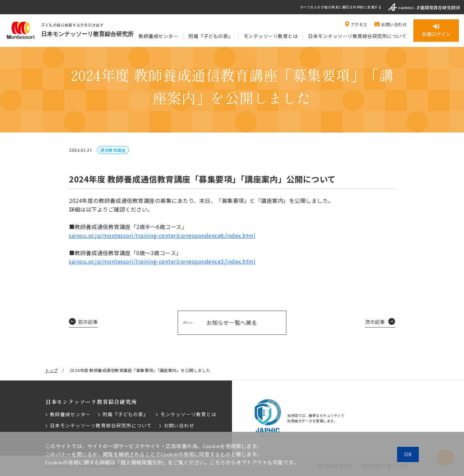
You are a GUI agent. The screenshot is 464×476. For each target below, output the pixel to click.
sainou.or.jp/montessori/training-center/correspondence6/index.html (162, 235)
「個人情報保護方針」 (141, 462)
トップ (52, 370)
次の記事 (375, 322)
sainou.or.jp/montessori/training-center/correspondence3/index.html (162, 261)
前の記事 (88, 322)
